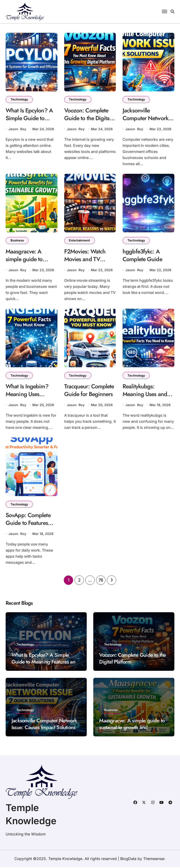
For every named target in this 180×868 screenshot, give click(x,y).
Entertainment (80, 241)
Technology (19, 100)
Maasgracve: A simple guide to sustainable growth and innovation (28, 263)
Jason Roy (17, 129)
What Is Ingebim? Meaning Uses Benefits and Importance (28, 398)
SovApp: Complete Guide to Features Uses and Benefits (28, 524)
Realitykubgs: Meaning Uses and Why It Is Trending (145, 395)
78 (101, 581)
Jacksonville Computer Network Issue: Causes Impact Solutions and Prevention (44, 728)
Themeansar (154, 860)
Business (17, 241)
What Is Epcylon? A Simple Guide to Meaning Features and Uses (30, 122)
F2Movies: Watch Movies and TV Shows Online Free (87, 260)
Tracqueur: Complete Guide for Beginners (90, 391)
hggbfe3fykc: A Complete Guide (143, 256)
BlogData (128, 860)
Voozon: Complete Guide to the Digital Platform (88, 118)
